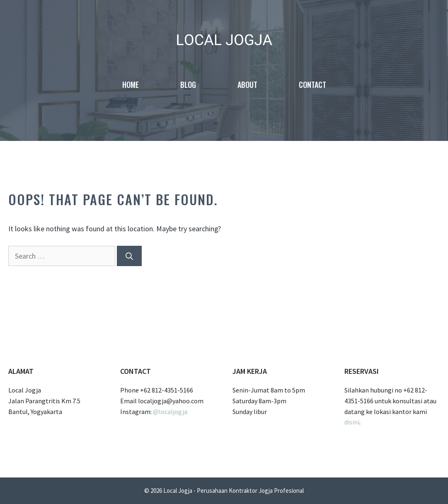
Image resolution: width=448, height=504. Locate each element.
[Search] (129, 256)
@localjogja (170, 412)
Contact (312, 85)
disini (352, 422)
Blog (188, 85)
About (247, 85)
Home (131, 85)
